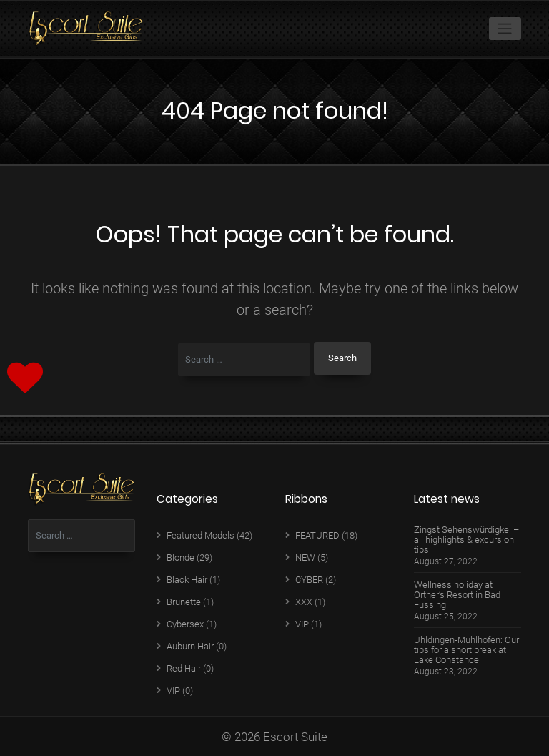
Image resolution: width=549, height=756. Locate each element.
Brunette (184, 602)
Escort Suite (295, 737)
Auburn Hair (190, 646)
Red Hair (184, 668)
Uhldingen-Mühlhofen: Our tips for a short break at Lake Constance (466, 650)
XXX (304, 602)
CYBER (309, 580)
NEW (305, 558)
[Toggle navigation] (505, 29)
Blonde (180, 558)
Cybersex (185, 624)
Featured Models (201, 535)
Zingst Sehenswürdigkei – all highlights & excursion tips (466, 540)
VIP (173, 691)
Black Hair (187, 580)
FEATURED (317, 535)
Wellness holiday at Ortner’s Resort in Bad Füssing (457, 595)
